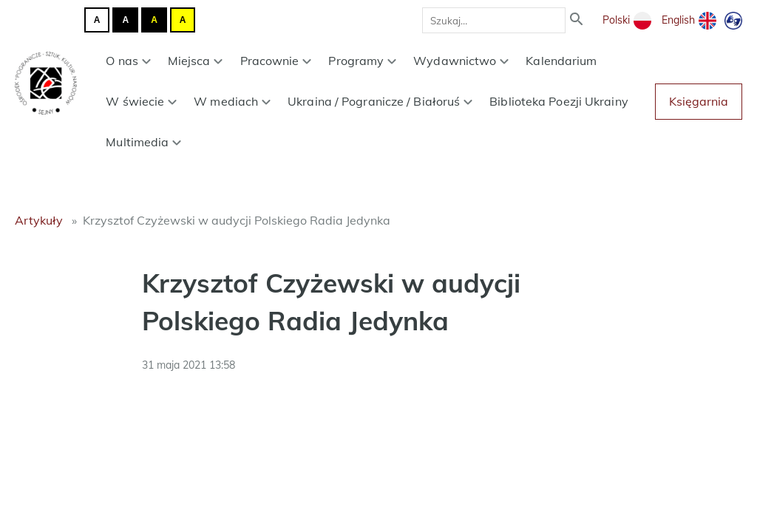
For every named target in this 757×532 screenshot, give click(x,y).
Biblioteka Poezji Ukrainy (559, 101)
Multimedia (143, 142)
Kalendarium (561, 61)
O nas (128, 61)
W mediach (232, 101)
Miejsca (196, 61)
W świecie (141, 101)
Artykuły (39, 220)
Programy (362, 61)
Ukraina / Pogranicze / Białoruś (380, 101)
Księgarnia (699, 101)
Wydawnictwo (461, 61)
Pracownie (276, 61)
